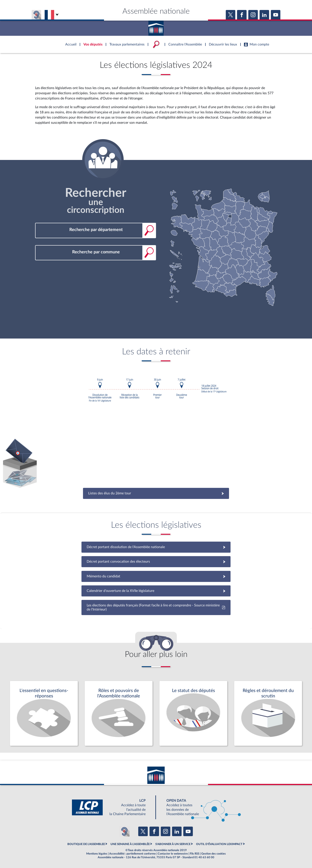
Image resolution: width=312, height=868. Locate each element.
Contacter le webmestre (173, 854)
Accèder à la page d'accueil (156, 27)
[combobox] (96, 230)
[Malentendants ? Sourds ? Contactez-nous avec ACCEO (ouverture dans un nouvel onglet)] (124, 831)
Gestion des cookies (214, 854)
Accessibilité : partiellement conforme (132, 854)
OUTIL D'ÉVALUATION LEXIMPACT (219, 844)
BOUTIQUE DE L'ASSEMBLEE (86, 844)
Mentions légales (97, 854)
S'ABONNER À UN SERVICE (173, 844)
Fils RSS (195, 854)
